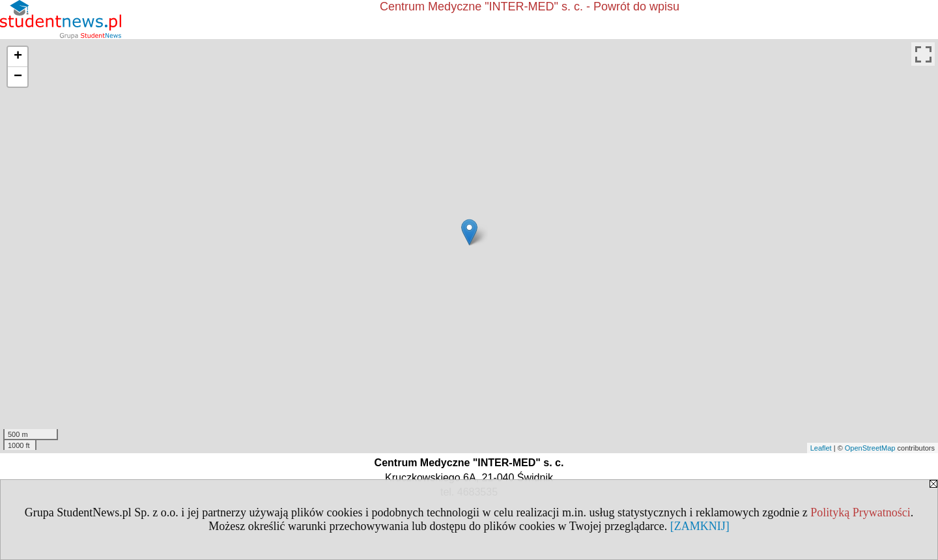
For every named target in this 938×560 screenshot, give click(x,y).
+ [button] (18, 57)
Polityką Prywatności (860, 512)
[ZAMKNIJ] (700, 526)
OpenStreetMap (870, 448)
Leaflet (821, 448)
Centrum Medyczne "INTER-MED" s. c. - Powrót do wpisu (530, 7)
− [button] (18, 77)
